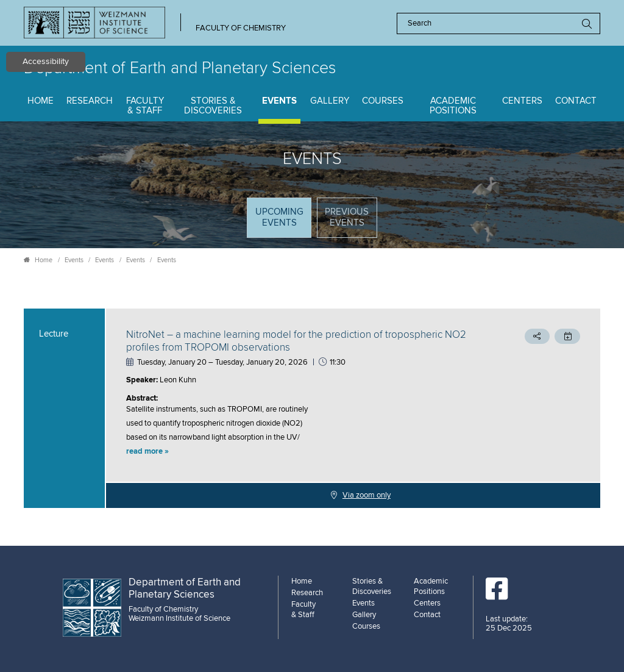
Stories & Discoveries (213, 106)
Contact (576, 101)
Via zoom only (367, 495)
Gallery (330, 101)
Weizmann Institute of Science (179, 618)
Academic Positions (453, 106)
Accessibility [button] (46, 62)
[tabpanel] (312, 408)
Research (90, 101)
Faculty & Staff (145, 106)
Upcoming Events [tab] (283, 222)
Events (279, 101)
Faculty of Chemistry (241, 28)
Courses (383, 101)
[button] (300, 452)
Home (41, 101)
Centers (522, 101)
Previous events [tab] (347, 217)
